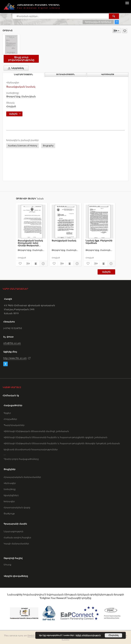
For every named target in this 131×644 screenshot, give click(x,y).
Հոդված (11, 106)
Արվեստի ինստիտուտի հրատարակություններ (31, 449)
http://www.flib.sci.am (15, 358)
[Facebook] (5, 364)
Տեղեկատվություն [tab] (65, 74)
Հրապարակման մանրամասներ (22, 477)
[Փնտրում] (114, 16)
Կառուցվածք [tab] (108, 74)
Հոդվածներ (10, 419)
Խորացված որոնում (98, 22)
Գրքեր (7, 413)
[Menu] (127, 3)
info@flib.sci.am (12, 343)
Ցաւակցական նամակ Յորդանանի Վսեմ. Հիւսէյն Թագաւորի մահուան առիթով (30, 243)
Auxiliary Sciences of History (23, 146)
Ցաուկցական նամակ (64, 241)
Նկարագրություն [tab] (23, 75)
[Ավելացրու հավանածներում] (125, 31)
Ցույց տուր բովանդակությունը (21, 59)
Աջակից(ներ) (11, 495)
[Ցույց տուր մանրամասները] (43, 264)
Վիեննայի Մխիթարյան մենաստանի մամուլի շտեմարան (36, 431)
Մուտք (7, 565)
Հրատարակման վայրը (17, 507)
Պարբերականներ (14, 425)
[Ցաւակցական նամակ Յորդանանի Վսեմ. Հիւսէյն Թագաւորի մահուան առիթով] (32, 222)
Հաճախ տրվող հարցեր (17, 537)
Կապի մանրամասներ (16, 544)
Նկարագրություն (13, 531)
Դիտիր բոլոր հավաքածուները (21, 459)
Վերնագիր (10, 483)
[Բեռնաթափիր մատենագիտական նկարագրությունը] (28, 264)
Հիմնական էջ (11, 395)
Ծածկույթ (9, 514)
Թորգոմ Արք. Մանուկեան (21, 96)
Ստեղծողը (10, 489)
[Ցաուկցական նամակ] (66, 222)
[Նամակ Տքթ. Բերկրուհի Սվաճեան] (100, 222)
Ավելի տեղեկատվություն (88, 635)
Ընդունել (114, 635)
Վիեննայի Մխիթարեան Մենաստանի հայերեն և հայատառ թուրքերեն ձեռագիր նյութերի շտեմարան (62, 443)
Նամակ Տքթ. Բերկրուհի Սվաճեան (99, 242)
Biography (48, 146)
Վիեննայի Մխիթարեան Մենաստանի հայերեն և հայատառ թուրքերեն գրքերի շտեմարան (55, 437)
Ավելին (106, 272)
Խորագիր (9, 501)
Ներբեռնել (15, 68)
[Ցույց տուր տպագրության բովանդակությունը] (35, 264)
